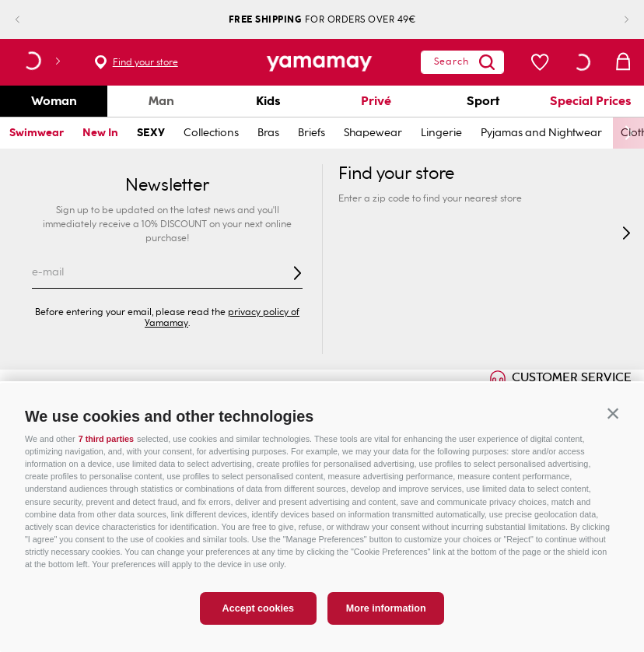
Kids (268, 101)
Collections (211, 133)
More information (386, 623)
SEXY (151, 133)
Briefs (311, 133)
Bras (268, 133)
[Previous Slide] (30, 20)
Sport (483, 101)
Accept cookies (258, 623)
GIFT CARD (445, 391)
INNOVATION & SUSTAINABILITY (282, 391)
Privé (376, 101)
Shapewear (373, 133)
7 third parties (106, 454)
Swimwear (37, 133)
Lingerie (441, 133)
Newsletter (167, 185)
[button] (613, 429)
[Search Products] (458, 62)
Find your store (145, 62)
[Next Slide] (614, 20)
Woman (54, 101)
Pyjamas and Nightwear (541, 133)
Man (161, 101)
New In (100, 133)
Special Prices (591, 101)
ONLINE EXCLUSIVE (93, 391)
